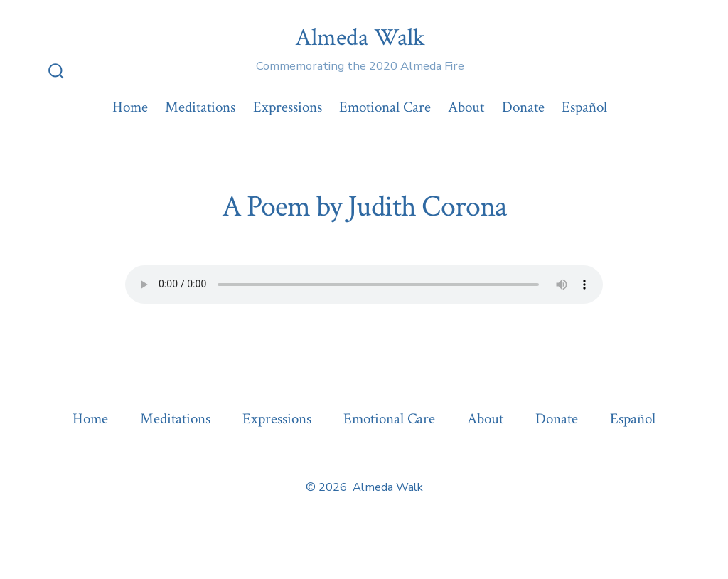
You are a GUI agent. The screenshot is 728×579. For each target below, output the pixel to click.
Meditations (200, 107)
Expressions (288, 107)
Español (584, 107)
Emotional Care (385, 107)
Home (130, 107)
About (466, 107)
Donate (523, 107)
